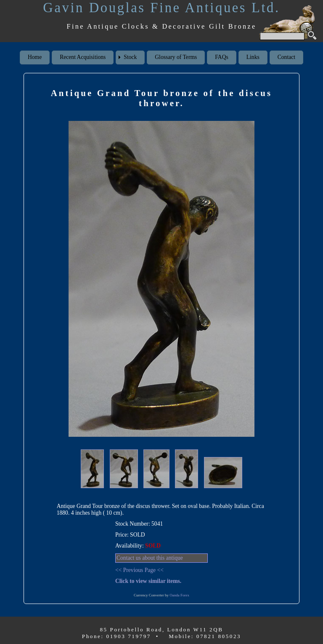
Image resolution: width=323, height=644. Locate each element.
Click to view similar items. (148, 581)
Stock (130, 57)
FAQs (221, 57)
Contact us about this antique (150, 558)
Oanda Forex (179, 595)
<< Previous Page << (139, 570)
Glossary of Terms (176, 57)
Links (253, 57)
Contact (286, 57)
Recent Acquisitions (83, 57)
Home (35, 57)
